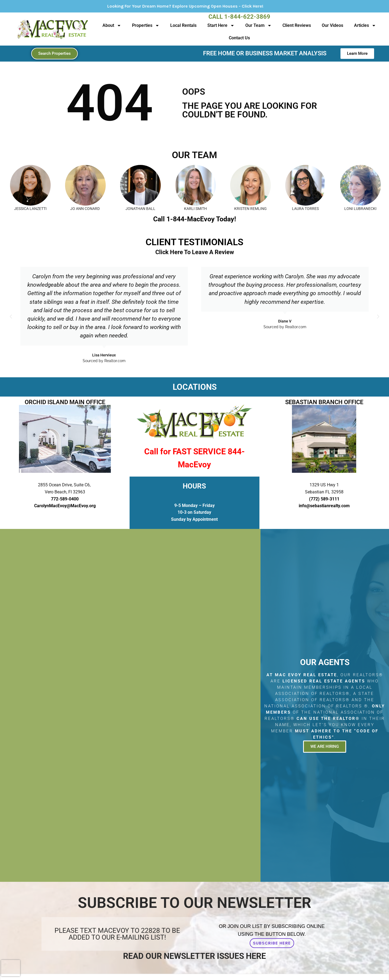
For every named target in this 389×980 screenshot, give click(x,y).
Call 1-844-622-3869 (239, 17)
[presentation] (11, 968)
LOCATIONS (195, 387)
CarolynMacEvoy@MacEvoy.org (65, 506)
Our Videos (332, 25)
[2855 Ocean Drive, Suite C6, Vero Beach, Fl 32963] (130, 705)
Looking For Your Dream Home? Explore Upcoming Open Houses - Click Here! (217, 6)
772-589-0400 (65, 499)
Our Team (258, 25)
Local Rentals (183, 25)
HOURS (194, 486)
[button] (11, 317)
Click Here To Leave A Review (195, 252)
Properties (146, 25)
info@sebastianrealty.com (324, 506)
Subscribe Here (272, 943)
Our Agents (325, 662)
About (112, 25)
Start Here (221, 25)
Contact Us (239, 38)
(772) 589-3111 (324, 499)
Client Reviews (297, 25)
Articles (365, 25)
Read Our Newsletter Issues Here (195, 956)
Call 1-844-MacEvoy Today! (195, 219)
